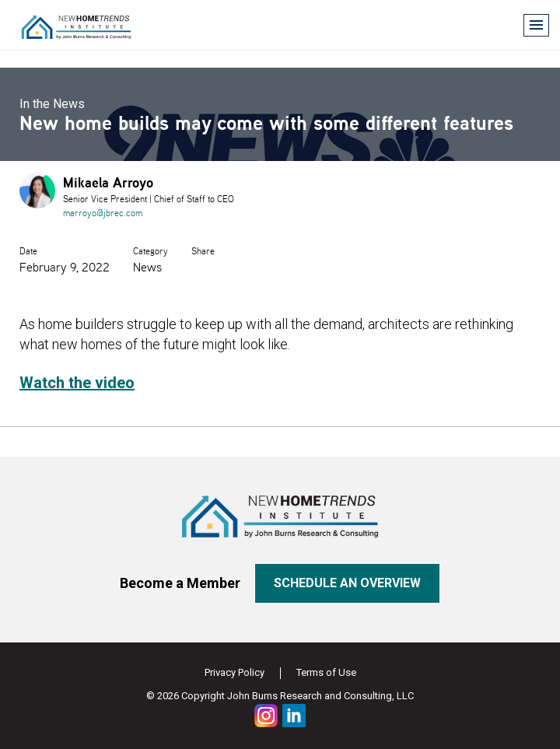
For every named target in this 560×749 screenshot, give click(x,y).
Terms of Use (326, 672)
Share (203, 251)
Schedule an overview (347, 583)
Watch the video (77, 383)
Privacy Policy (234, 672)
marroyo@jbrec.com (103, 213)
